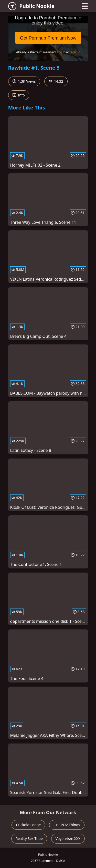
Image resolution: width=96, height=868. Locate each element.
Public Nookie (31, 6)
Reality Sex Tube (29, 839)
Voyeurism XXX (68, 839)
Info (19, 95)
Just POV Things (67, 825)
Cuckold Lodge (28, 825)
